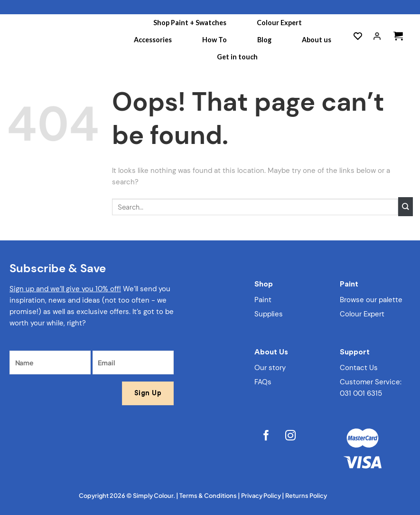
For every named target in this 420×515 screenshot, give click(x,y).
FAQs (263, 382)
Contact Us (359, 368)
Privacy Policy (261, 496)
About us (317, 40)
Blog (264, 40)
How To (215, 40)
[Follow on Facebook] (266, 437)
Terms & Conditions (208, 496)
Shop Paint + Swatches (190, 23)
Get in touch (237, 57)
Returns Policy (306, 496)
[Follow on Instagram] (291, 437)
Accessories (153, 40)
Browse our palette (371, 300)
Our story (270, 368)
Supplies (269, 314)
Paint (263, 300)
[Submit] (406, 207)
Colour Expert (279, 23)
